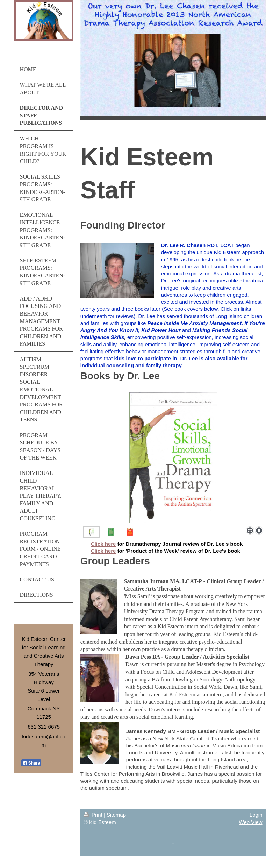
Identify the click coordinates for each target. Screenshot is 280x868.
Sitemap (116, 815)
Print (94, 815)
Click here (103, 544)
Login (256, 815)
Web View (251, 822)
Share (31, 763)
